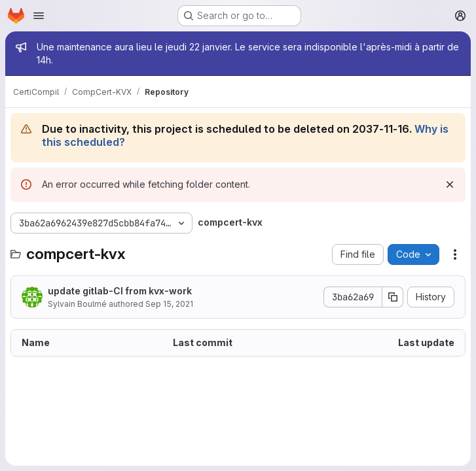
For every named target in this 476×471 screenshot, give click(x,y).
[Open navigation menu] (39, 16)
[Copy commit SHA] (393, 297)
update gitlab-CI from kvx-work (120, 291)
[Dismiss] (450, 184)
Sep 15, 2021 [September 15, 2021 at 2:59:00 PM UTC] (169, 304)
